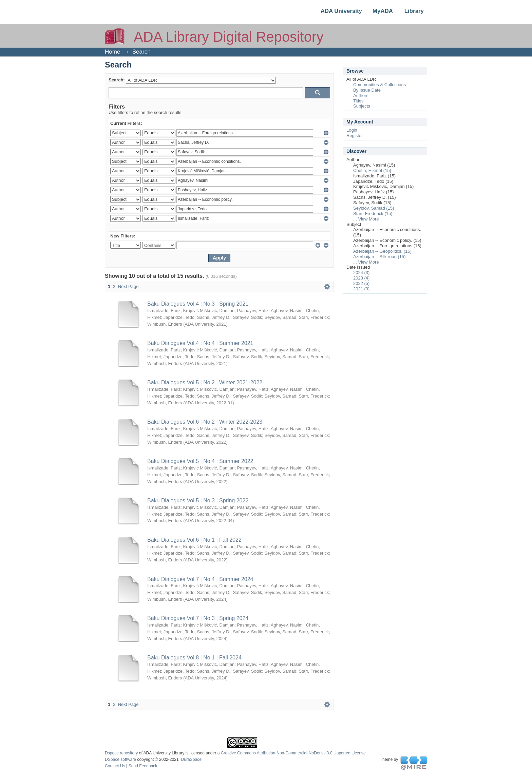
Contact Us (115, 766)
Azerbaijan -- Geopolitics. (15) (382, 251)
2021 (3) (361, 289)
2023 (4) (361, 278)
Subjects (362, 106)
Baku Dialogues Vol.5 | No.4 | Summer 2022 (200, 461)
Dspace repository (121, 753)
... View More (366, 219)
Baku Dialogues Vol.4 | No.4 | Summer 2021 (200, 343)
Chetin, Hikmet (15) (372, 170)
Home (112, 52)
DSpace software (120, 759)
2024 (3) (361, 273)
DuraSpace (191, 759)
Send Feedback (143, 766)
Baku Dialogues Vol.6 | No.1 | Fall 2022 (194, 540)
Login (352, 130)
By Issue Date (367, 90)
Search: (117, 80)
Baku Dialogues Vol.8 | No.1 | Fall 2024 (194, 658)
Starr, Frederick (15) (373, 214)
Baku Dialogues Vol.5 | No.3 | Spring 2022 (198, 501)
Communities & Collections (379, 85)
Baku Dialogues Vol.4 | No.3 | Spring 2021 (198, 304)
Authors (361, 95)
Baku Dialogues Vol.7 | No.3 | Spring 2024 (198, 618)
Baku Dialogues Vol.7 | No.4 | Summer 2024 (200, 579)
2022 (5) (361, 283)
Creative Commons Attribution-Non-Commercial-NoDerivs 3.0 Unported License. (294, 753)
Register (355, 136)
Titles (358, 101)
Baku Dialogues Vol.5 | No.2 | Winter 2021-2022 (205, 382)
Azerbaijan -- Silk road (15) (379, 257)
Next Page (128, 286)
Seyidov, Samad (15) (374, 208)
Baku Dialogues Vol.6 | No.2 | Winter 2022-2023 (205, 422)
